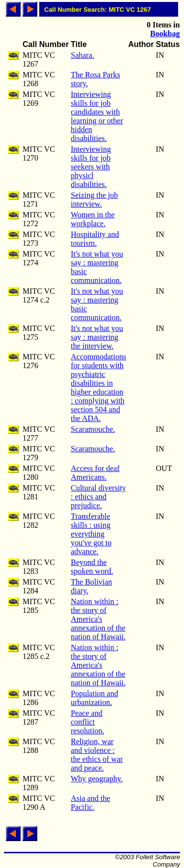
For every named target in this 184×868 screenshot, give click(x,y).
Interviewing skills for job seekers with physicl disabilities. (91, 167)
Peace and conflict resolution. (87, 722)
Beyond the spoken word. (92, 567)
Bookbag (165, 34)
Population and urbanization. (94, 698)
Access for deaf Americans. (95, 473)
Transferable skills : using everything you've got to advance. (91, 534)
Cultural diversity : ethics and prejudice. (98, 497)
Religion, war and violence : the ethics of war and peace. (97, 755)
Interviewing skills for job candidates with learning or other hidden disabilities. (97, 116)
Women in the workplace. (92, 219)
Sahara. (82, 55)
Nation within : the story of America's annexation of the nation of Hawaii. (98, 619)
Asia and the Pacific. (90, 803)
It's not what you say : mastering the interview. (97, 337)
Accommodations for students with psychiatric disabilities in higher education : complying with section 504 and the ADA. (98, 387)
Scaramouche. (93, 429)
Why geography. (97, 779)
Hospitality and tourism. (95, 239)
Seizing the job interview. (94, 199)
